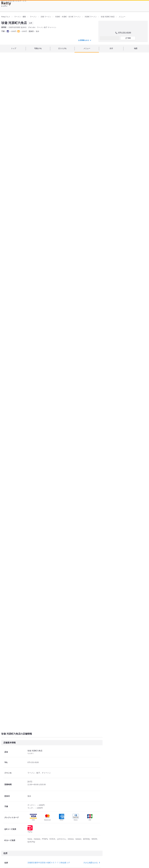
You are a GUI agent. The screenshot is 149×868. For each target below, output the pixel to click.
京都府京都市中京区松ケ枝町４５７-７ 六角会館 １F (49, 863)
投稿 (129, 38)
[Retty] (6, 4)
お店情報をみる (85, 40)
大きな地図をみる (91, 863)
